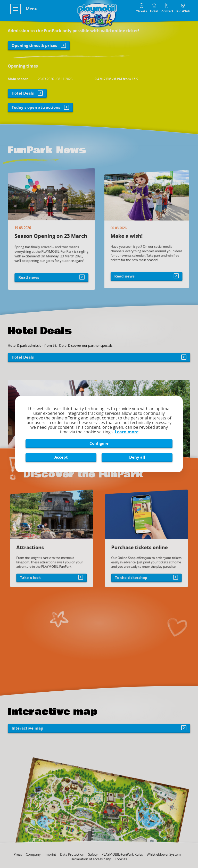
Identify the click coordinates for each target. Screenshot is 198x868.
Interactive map (27, 728)
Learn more (127, 432)
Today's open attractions (36, 107)
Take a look (33, 573)
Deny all (137, 457)
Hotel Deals (23, 93)
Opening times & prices (34, 45)
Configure (99, 443)
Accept (61, 457)
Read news (33, 269)
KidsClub (183, 11)
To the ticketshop (133, 573)
